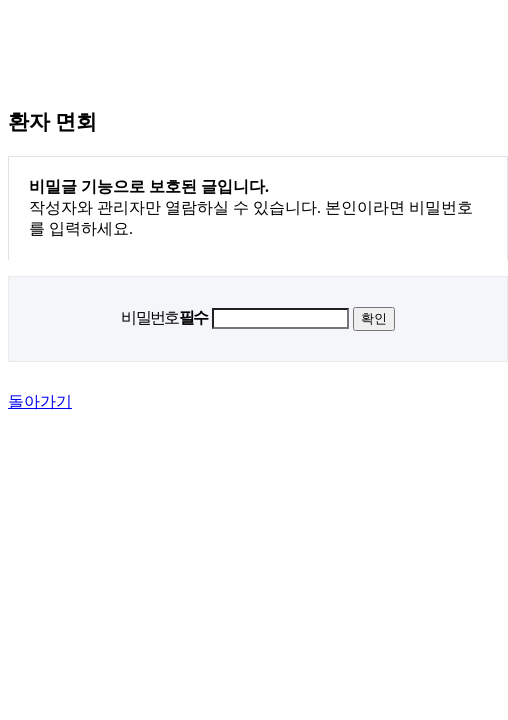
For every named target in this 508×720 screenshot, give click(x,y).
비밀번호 (164, 317)
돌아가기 (40, 401)
